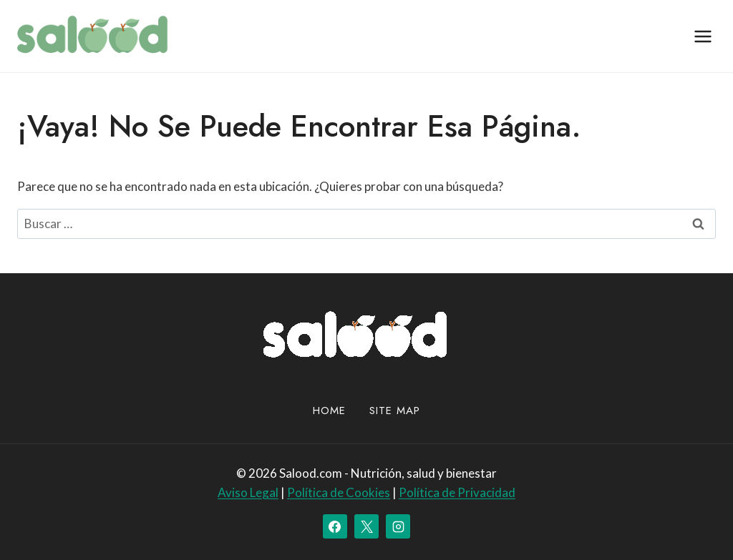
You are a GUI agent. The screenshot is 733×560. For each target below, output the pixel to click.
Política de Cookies (339, 492)
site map (395, 411)
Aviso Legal (248, 492)
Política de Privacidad (457, 492)
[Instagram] (398, 526)
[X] (366, 526)
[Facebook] (335, 526)
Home (329, 411)
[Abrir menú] (703, 36)
